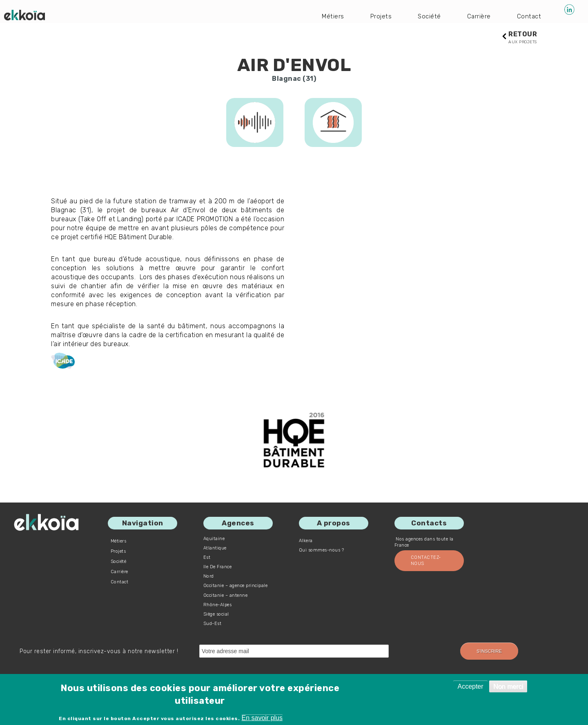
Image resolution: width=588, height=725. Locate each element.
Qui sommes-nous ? (322, 550)
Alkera (306, 541)
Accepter (470, 686)
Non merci (508, 686)
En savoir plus (262, 718)
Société (428, 16)
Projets (379, 16)
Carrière (478, 16)
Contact (529, 16)
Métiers (331, 16)
